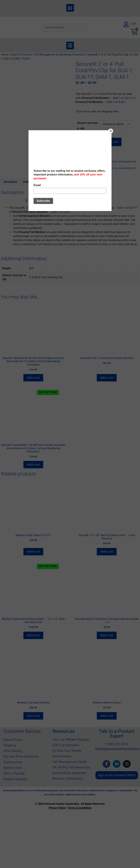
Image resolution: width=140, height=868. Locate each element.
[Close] (111, 131)
